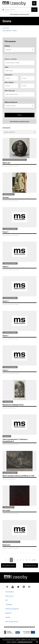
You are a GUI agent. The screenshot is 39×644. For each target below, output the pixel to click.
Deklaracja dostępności (12, 609)
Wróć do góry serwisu (12, 622)
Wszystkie (19, 50)
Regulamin (9, 613)
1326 (34, 560)
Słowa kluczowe (10, 91)
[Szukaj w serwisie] (16, 10)
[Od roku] (11, 78)
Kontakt (8, 617)
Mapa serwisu (9, 596)
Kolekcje (7, 46)
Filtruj (20, 115)
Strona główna (7, 31)
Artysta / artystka (11, 59)
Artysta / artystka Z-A (20, 132)
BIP (6, 600)
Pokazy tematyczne (11, 102)
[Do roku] (28, 78)
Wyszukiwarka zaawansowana (19, 14)
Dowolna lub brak (19, 106)
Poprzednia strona (9, 565)
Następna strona (30, 565)
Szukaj (34, 10)
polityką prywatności (25, 642)
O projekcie (9, 605)
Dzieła (15, 31)
